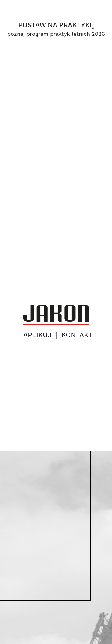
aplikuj (37, 335)
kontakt (77, 335)
